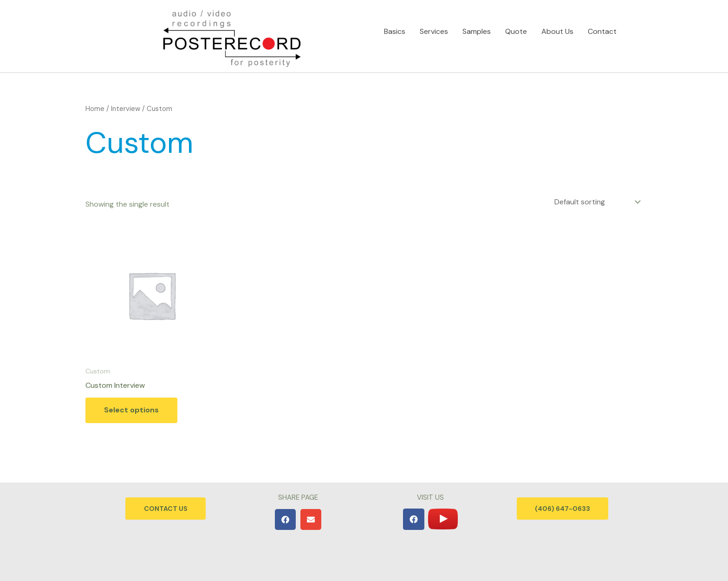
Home (95, 109)
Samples (477, 28)
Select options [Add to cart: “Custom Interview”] (131, 410)
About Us (557, 28)
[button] (285, 519)
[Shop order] (597, 202)
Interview (126, 109)
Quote (516, 28)
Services (434, 28)
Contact (602, 28)
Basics (395, 28)
